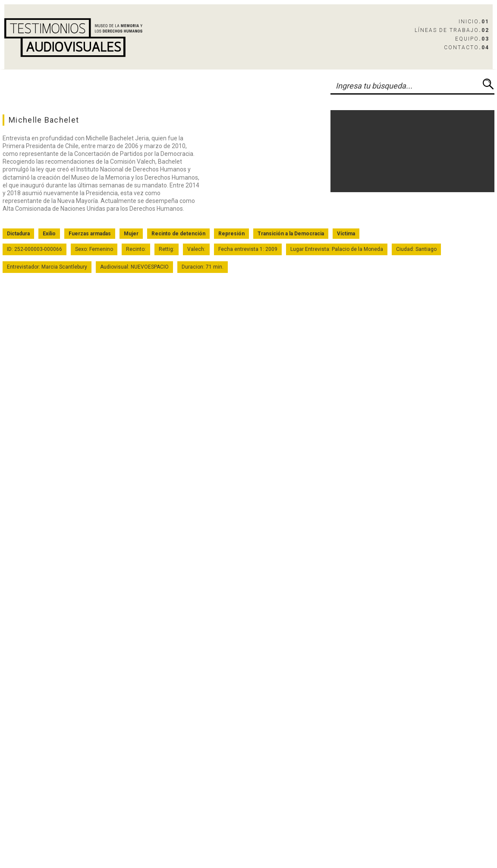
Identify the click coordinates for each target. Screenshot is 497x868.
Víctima (346, 234)
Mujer (131, 234)
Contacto (467, 48)
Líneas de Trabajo (452, 30)
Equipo (472, 39)
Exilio (49, 234)
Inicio (474, 22)
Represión (231, 234)
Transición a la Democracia (291, 234)
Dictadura (18, 234)
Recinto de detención (178, 234)
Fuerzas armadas (90, 234)
